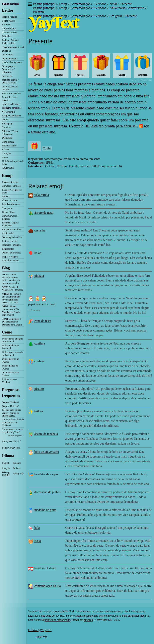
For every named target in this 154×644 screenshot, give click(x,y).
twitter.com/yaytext (107, 611)
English (6, 463)
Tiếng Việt (18, 474)
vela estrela (42, 195)
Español (17, 463)
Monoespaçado (9, 32)
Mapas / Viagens (10, 257)
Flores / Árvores (10, 200)
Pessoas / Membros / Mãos (12, 191)
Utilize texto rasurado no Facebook (12, 354)
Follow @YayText (11, 448)
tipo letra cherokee (11, 104)
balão (38, 253)
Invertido (6, 51)
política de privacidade (57, 620)
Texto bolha (8, 55)
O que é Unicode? (11, 406)
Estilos (8, 10)
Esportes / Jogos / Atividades (10, 224)
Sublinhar (7, 36)
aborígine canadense (12, 108)
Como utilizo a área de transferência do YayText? (13, 422)
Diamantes (7, 138)
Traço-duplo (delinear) (13, 47)
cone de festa (43, 321)
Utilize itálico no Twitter (10, 367)
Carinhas (6, 127)
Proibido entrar (9, 146)
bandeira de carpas (46, 474)
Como (7, 332)
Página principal (11, 4)
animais (6, 196)
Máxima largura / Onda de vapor (10, 81)
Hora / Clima (8, 212)
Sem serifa (7, 76)
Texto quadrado (10, 59)
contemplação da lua (48, 586)
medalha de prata (45, 510)
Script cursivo (9, 21)
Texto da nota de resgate (10, 88)
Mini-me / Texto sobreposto (10, 133)
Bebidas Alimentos (11, 204)
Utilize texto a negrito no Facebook (13, 340)
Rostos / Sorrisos (10, 182)
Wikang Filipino (6, 474)
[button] (30, 5)
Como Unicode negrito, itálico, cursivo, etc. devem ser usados (11, 279)
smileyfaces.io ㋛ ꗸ (11, 441)
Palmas (6, 149)
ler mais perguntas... (16, 436)
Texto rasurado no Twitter (11, 374)
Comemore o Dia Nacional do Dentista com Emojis (12, 322)
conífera (40, 343)
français (6, 468)
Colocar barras (9, 29)
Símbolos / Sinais (10, 260)
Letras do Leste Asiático (9, 99)
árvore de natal (44, 213)
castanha (40, 230)
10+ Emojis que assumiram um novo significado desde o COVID (12, 298)
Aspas (5, 157)
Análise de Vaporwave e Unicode (13, 288)
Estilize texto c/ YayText (10, 381)
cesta (37, 541)
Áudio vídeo (8, 233)
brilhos (39, 411)
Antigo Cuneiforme (11, 116)
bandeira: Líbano (45, 568)
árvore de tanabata (46, 434)
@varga (88, 620)
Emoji (7, 175)
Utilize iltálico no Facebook (10, 347)
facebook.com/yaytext (133, 611)
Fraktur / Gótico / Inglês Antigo (10, 42)
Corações (7, 153)
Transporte (7, 208)
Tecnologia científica (12, 237)
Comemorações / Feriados (10, 217)
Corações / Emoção (11, 186)
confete (39, 361)
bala (37, 528)
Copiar (47, 148)
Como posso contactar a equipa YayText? (13, 431)
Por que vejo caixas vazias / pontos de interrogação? (11, 413)
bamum (6, 119)
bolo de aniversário (47, 452)
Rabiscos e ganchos (11, 93)
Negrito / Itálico (10, 17)
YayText (41, 637)
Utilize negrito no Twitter (11, 360)
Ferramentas (8, 249)
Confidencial (8, 142)
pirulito (39, 389)
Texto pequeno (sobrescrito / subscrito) (9, 69)
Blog (6, 268)
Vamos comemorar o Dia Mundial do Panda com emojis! (11, 311)
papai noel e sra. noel (42, 304)
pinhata (39, 276)
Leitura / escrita (10, 241)
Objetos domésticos (11, 253)
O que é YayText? (11, 402)
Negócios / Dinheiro (12, 245)
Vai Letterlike (9, 112)
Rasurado (7, 25)
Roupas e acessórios (12, 229)
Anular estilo (8, 168)
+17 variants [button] (34, 310)
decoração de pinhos (47, 492)
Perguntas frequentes (11, 393)
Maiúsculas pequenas (12, 62)
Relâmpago (8, 123)
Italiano (17, 468)
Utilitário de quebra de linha (13, 163)
